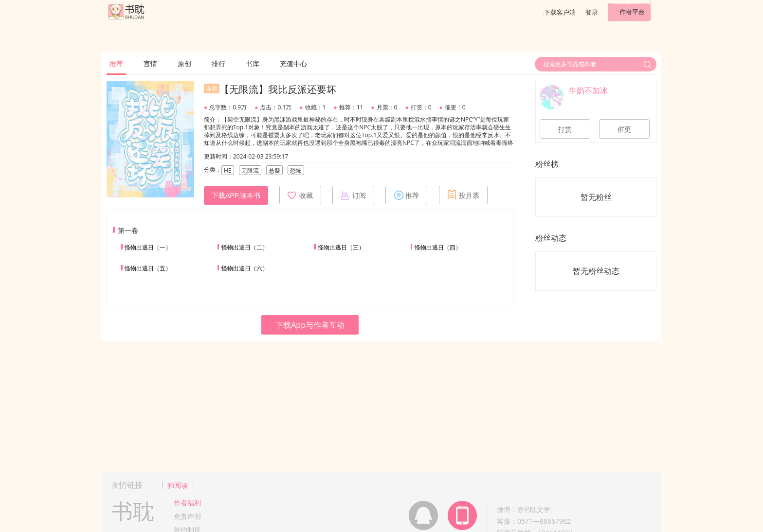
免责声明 (187, 516)
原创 (184, 63)
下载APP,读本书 (236, 195)
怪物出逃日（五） (148, 268)
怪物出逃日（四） (438, 247)
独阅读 (178, 485)
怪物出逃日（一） (148, 247)
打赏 (565, 129)
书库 (253, 63)
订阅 (353, 195)
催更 (624, 129)
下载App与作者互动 (310, 325)
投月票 (463, 195)
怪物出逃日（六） (245, 268)
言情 (150, 63)
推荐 (116, 63)
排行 (218, 63)
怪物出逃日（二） (245, 247)
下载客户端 (560, 12)
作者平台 (632, 12)
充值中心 (293, 63)
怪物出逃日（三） (341, 247)
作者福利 (187, 503)
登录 (592, 12)
